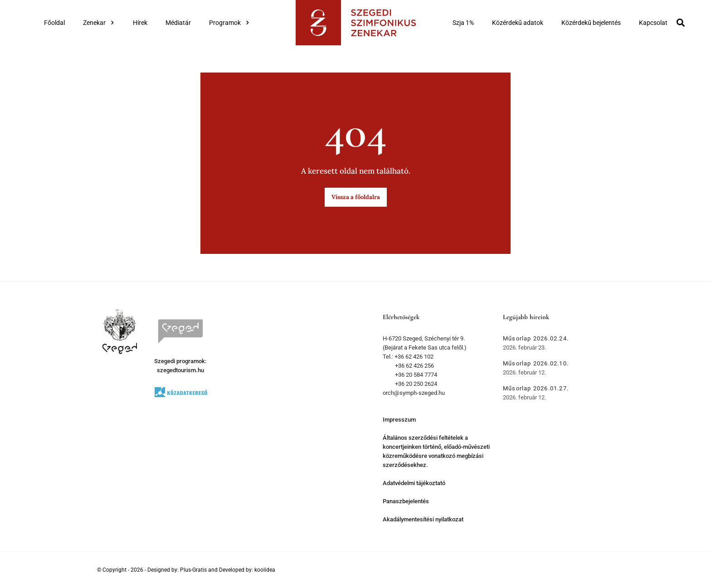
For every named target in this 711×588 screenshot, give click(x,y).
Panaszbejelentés (406, 501)
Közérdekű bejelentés (591, 23)
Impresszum (399, 420)
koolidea (265, 570)
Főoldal (54, 23)
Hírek (140, 23)
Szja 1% (463, 23)
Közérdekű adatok (518, 23)
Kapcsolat (653, 23)
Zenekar (99, 23)
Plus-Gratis (193, 570)
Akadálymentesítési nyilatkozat (423, 519)
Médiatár (178, 23)
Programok (229, 23)
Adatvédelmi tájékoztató (414, 483)
